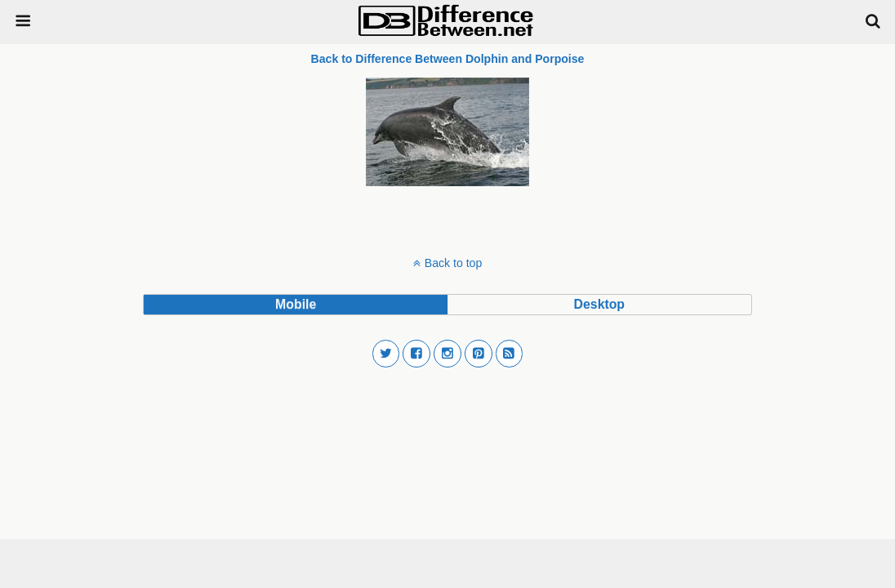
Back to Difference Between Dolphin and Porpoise (448, 59)
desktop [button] (599, 304)
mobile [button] (296, 304)
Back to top (453, 263)
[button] (386, 354)
